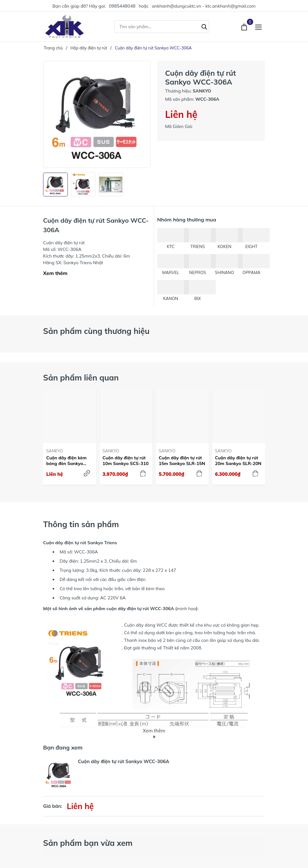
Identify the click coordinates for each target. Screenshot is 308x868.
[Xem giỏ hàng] (245, 26)
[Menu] (258, 26)
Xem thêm (55, 273)
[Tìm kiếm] (204, 26)
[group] (97, 114)
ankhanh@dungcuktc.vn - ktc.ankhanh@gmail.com (204, 6)
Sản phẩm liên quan (81, 377)
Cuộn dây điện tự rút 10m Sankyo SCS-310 (126, 461)
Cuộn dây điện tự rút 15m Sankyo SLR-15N (182, 461)
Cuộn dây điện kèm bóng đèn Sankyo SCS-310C (66, 461)
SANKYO (55, 451)
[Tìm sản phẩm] (162, 27)
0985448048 (122, 6)
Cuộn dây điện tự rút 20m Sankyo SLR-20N (238, 461)
